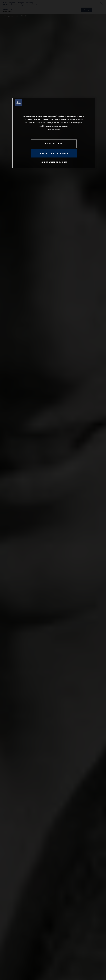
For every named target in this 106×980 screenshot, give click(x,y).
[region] (54, 133)
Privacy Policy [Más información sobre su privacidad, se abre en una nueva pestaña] (51, 130)
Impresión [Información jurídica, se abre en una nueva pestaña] (57, 130)
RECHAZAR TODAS (54, 144)
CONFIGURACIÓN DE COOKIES (54, 162)
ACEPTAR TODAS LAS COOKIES (54, 153)
